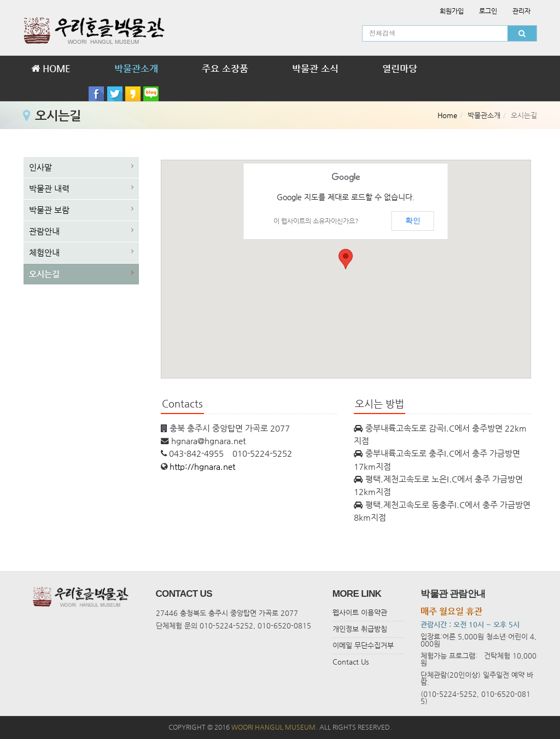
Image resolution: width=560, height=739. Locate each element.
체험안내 (44, 252)
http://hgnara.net (202, 467)
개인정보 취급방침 (360, 629)
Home (447, 115)
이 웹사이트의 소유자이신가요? (316, 221)
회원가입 (452, 11)
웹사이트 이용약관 (360, 612)
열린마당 (400, 68)
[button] (346, 259)
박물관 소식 (315, 68)
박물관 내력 (49, 188)
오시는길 (44, 274)
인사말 (40, 167)
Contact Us (351, 662)
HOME (51, 68)
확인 (413, 220)
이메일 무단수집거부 (363, 645)
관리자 (521, 11)
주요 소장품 (225, 68)
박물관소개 (136, 68)
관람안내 (44, 231)
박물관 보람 (49, 210)
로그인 (488, 11)
